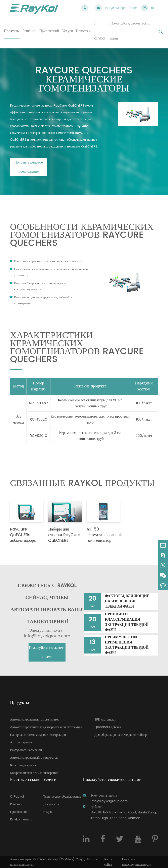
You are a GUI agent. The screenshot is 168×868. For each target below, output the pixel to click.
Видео (47, 812)
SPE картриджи (105, 720)
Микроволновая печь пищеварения (34, 773)
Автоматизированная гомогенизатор (35, 720)
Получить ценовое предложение (28, 167)
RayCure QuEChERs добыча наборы (23, 535)
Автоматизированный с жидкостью (34, 758)
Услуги (50, 780)
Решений (16, 804)
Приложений (19, 812)
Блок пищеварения (23, 765)
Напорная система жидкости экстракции (38, 735)
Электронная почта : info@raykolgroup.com (47, 633)
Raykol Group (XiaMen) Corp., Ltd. (64, 859)
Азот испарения (21, 742)
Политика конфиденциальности (137, 862)
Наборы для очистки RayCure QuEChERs (64, 535)
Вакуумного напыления (26, 750)
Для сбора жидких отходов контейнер (121, 735)
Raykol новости (21, 819)
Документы (51, 804)
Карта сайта (108, 862)
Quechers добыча (108, 727)
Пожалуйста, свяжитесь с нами (47, 652)
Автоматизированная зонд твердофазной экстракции (46, 727)
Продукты (19, 703)
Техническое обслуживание (62, 797)
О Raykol (17, 797)
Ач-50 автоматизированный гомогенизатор (104, 535)
